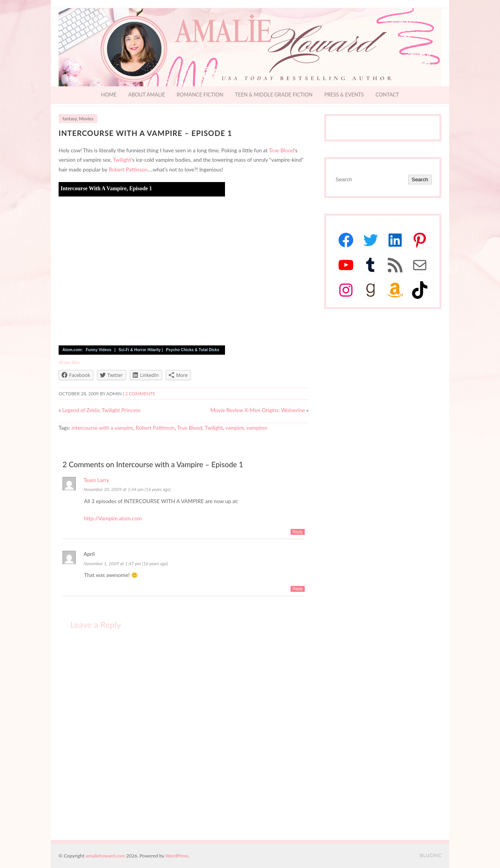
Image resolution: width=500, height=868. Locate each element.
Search (420, 179)
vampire (235, 428)
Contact (387, 95)
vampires (257, 428)
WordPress (177, 856)
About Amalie (146, 95)
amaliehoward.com (105, 856)
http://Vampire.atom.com (113, 518)
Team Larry (96, 480)
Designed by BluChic (431, 856)
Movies (86, 119)
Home (109, 95)
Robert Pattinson (128, 170)
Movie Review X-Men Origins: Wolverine (258, 410)
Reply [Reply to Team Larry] (298, 532)
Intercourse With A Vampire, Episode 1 (106, 188)
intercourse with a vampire (102, 428)
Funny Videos (99, 350)
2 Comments (140, 394)
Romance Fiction (200, 95)
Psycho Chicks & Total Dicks (193, 350)
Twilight (122, 160)
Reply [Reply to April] (298, 589)
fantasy (70, 119)
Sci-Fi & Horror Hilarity (140, 350)
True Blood (281, 150)
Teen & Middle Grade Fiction (274, 95)
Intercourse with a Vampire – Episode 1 (145, 133)
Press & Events (344, 95)
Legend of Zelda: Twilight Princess (101, 410)
